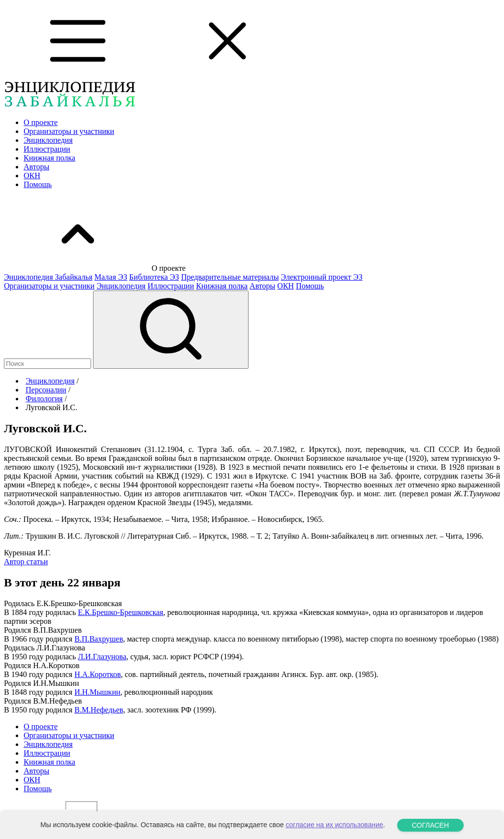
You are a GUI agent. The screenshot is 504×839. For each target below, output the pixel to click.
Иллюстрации (47, 149)
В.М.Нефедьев (99, 710)
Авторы (36, 167)
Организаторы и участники (69, 131)
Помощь (38, 184)
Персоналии (46, 390)
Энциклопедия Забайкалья (48, 277)
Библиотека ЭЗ (154, 277)
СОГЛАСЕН (430, 825)
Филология (44, 399)
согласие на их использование (334, 825)
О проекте (41, 122)
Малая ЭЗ (111, 277)
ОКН (32, 176)
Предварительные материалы (230, 277)
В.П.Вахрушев (99, 639)
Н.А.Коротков (97, 674)
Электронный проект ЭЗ (322, 277)
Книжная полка (49, 158)
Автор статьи (26, 562)
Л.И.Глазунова (102, 657)
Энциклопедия (48, 140)
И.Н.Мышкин (97, 692)
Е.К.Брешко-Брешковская (120, 612)
